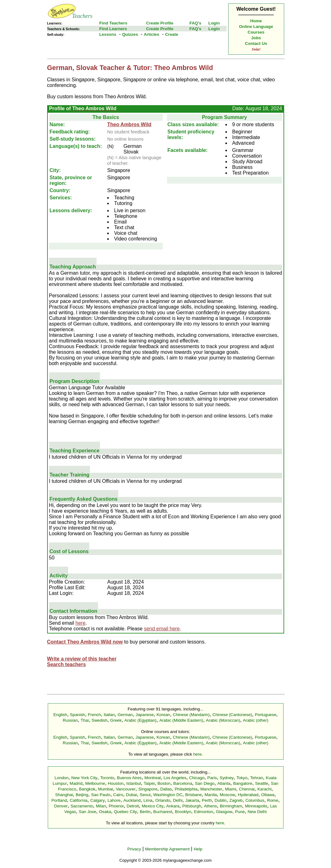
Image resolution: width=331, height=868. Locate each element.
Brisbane (193, 795)
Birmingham (231, 806)
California (79, 800)
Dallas (166, 789)
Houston (116, 783)
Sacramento (82, 806)
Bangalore (243, 783)
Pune (240, 812)
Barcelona (183, 783)
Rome (273, 800)
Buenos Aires (129, 778)
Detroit (133, 806)
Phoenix (116, 806)
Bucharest (163, 812)
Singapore (148, 789)
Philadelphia (186, 789)
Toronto (107, 778)
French (94, 715)
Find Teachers (113, 23)
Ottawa (268, 795)
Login (214, 23)
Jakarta (192, 800)
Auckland (132, 800)
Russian (70, 720)
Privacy (134, 849)
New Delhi (257, 812)
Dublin (221, 800)
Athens (211, 806)
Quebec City (125, 812)
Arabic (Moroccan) (223, 720)
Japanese (145, 715)
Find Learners (113, 29)
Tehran (257, 778)
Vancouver (126, 789)
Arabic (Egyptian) (141, 720)
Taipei (149, 783)
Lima (148, 800)
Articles (152, 34)
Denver (61, 806)
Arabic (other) (256, 720)
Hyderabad (248, 795)
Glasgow (224, 812)
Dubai (132, 795)
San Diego (205, 783)
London (61, 778)
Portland (59, 800)
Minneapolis (256, 806)
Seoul (145, 795)
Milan (101, 806)
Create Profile (160, 23)
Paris (212, 778)
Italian (109, 715)
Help (198, 849)
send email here (162, 629)
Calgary (97, 800)
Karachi (265, 789)
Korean (163, 715)
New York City (84, 778)
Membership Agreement (168, 849)
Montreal (152, 778)
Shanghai (64, 795)
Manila (211, 795)
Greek (116, 720)
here (80, 623)
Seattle (262, 783)
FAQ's (195, 23)
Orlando (163, 800)
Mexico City (153, 806)
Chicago (197, 778)
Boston (164, 783)
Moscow (227, 795)
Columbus (255, 800)
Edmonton (204, 812)
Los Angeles (175, 778)
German (125, 715)
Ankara (173, 806)
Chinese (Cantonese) (232, 715)
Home (256, 21)
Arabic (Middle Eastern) (181, 720)
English (60, 715)
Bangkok (87, 789)
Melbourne (95, 783)
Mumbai (105, 789)
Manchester (211, 789)
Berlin (145, 812)
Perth (207, 800)
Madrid (76, 783)
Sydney (227, 778)
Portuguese (266, 715)
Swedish (99, 720)
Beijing (82, 795)
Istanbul (134, 783)
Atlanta (224, 783)
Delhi (178, 800)
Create (172, 34)
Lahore (114, 800)
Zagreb (236, 800)
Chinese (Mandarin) (191, 715)
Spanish (77, 715)
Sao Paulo (101, 795)
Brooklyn (183, 812)
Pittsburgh (192, 806)
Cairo (118, 795)
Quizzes (130, 34)
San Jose (88, 812)
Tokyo (242, 778)
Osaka (105, 812)
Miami (231, 789)
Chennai (247, 789)
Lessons (108, 34)
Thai (85, 720)
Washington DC (168, 795)
